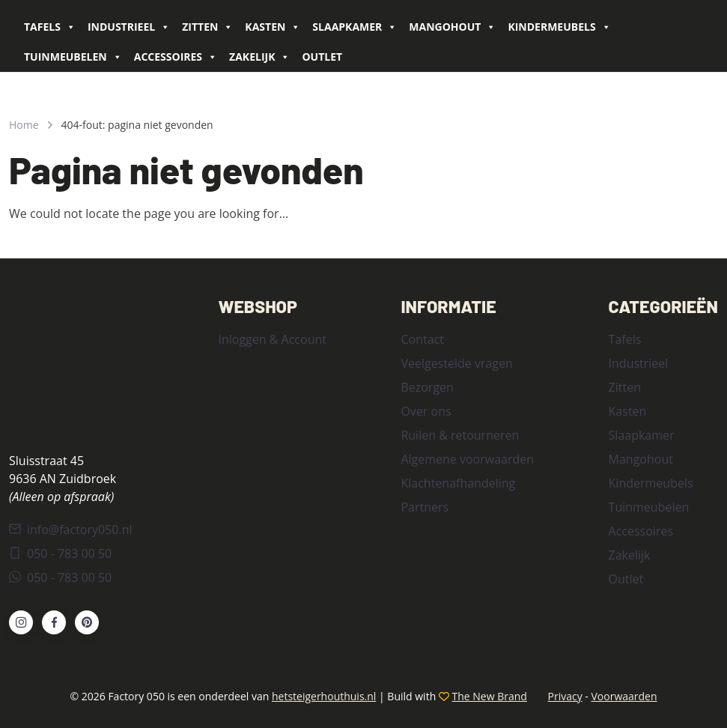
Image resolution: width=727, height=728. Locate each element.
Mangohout (452, 27)
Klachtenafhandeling (458, 483)
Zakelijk (259, 57)
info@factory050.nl (71, 530)
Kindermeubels (559, 27)
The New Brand (490, 696)
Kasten (273, 27)
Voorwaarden (624, 696)
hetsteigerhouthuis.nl (324, 696)
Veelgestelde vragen (456, 363)
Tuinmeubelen (73, 57)
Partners (425, 507)
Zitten (207, 27)
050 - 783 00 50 (60, 553)
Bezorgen (427, 387)
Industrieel (129, 27)
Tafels (50, 27)
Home (24, 125)
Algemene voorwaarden (467, 459)
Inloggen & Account (272, 339)
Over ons (426, 411)
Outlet (322, 57)
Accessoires (176, 57)
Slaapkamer (355, 27)
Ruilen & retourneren (460, 435)
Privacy (565, 696)
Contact (422, 339)
